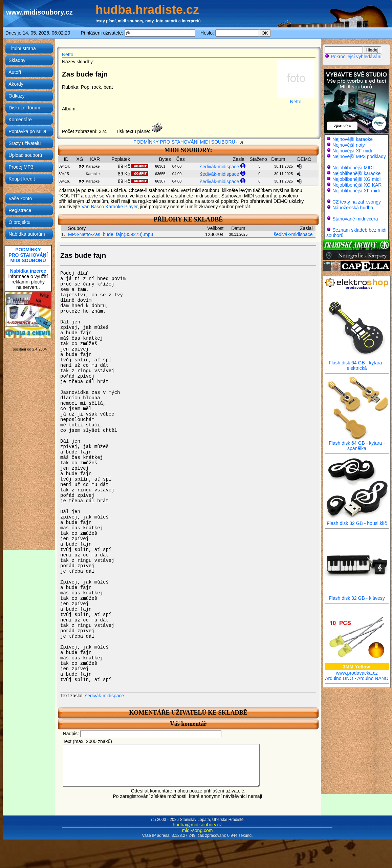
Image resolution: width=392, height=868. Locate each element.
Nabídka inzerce (28, 271)
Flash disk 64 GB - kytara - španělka (357, 443)
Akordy (16, 84)
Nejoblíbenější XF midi (356, 191)
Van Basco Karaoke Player (110, 207)
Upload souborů (25, 155)
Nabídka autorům (27, 234)
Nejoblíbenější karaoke (356, 173)
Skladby (17, 60)
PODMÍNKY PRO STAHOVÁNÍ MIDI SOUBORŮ (184, 142)
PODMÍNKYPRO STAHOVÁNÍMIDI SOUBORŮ (28, 255)
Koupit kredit (22, 179)
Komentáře (20, 120)
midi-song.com (197, 839)
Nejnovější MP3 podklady (359, 156)
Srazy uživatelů (25, 143)
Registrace (20, 210)
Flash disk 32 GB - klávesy (357, 596)
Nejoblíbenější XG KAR (357, 185)
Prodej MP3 (21, 167)
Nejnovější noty (349, 145)
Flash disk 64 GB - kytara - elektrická (357, 363)
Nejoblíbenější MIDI (353, 168)
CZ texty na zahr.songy (357, 202)
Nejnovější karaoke (353, 139)
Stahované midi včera (355, 219)
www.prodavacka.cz (357, 671)
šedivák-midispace (220, 167)
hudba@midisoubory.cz (197, 833)
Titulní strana (22, 48)
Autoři (15, 72)
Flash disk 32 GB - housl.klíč (357, 521)
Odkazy (16, 96)
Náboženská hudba (353, 208)
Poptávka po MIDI (27, 131)
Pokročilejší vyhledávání (353, 57)
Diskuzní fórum (24, 108)
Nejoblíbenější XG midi (356, 179)
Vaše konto (20, 198)
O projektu (19, 222)
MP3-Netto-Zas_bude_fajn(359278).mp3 (111, 234)
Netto (68, 55)
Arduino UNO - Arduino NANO (357, 678)
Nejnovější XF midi (352, 151)
